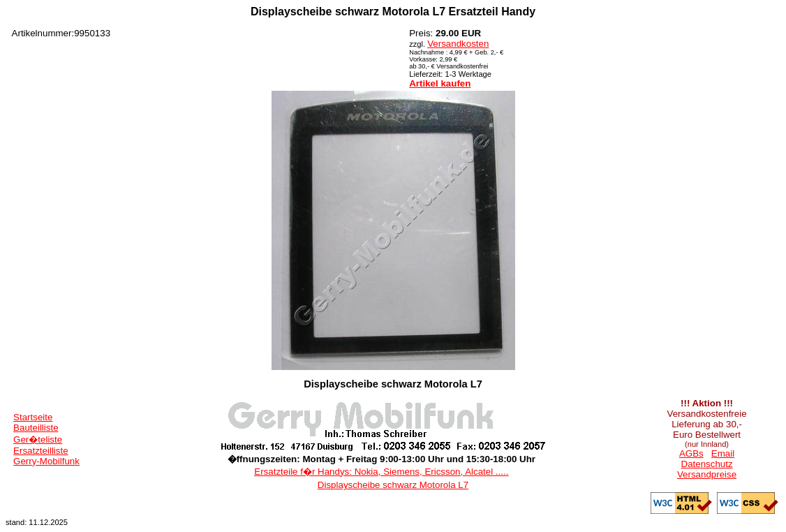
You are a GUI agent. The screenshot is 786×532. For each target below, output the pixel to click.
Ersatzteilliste (41, 451)
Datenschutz (707, 464)
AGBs (691, 453)
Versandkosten (458, 44)
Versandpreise (707, 474)
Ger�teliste (38, 439)
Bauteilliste (36, 428)
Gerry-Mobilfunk (46, 461)
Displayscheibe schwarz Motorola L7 (393, 485)
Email (723, 453)
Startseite (33, 417)
